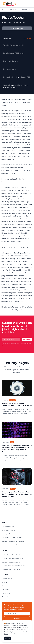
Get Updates (27, 339)
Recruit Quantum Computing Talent (12, 545)
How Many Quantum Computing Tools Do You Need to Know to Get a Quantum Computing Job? (17, 494)
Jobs (12, 442)
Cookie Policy (6, 590)
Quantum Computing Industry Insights (13, 541)
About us (5, 582)
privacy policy (24, 344)
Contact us (5, 586)
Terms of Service (7, 597)
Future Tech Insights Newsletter (11, 569)
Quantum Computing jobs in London (12, 558)
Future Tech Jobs (7, 579)
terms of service (7, 346)
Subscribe (17, 618)
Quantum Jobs (12, 9)
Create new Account (8, 527)
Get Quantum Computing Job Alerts (12, 537)
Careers (13, 489)
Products (13, 400)
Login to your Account (8, 530)
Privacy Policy (6, 593)
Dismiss (8, 638)
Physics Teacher (26, 9)
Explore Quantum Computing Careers (13, 555)
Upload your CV (7, 534)
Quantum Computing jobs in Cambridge (13, 566)
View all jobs (27, 39)
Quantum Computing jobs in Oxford (12, 562)
